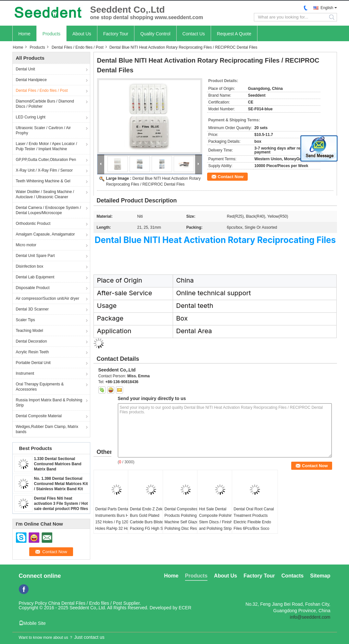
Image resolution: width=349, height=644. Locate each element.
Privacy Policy (33, 603)
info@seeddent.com (310, 617)
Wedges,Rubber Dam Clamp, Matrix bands (47, 429)
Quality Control (155, 34)
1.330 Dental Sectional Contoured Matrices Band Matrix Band (58, 464)
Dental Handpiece (31, 80)
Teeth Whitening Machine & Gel (43, 181)
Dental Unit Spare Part (35, 256)
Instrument (25, 373)
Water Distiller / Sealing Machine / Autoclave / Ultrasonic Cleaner (45, 194)
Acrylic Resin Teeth (32, 352)
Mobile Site (32, 623)
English (327, 8)
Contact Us (194, 34)
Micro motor (26, 245)
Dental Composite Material (39, 416)
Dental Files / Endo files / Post (78, 47)
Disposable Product (33, 288)
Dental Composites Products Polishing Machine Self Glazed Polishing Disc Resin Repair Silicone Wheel (184, 522)
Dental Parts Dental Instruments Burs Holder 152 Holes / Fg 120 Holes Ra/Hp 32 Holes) (116, 519)
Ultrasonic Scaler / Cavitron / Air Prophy (43, 130)
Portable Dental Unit (33, 363)
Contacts (293, 576)
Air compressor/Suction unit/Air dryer (48, 298)
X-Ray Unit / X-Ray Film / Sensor (44, 170)
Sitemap (320, 576)
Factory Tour (116, 34)
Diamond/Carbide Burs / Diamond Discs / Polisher (45, 104)
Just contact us (89, 637)
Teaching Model (30, 331)
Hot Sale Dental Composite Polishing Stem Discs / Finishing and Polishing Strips (218, 519)
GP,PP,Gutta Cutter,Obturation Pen (46, 160)
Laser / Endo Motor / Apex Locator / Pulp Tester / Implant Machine (47, 146)
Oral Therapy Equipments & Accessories (40, 387)
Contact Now (231, 177)
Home (25, 34)
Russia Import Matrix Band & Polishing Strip (49, 403)
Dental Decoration (31, 341)
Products (51, 34)
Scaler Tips (25, 320)
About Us (82, 34)
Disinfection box (30, 266)
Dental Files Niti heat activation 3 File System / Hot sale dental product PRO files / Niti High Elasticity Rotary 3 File (61, 509)
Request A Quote (234, 34)
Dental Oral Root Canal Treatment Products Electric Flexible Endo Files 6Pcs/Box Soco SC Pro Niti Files (254, 522)
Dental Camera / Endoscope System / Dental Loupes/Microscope (49, 210)
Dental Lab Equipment (35, 277)
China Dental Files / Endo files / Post (85, 603)
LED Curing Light (31, 117)
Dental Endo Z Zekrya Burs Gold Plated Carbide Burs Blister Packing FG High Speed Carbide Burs (151, 522)
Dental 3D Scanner (32, 309)
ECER (185, 608)
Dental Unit (25, 69)
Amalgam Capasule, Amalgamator (45, 234)
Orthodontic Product (33, 224)
